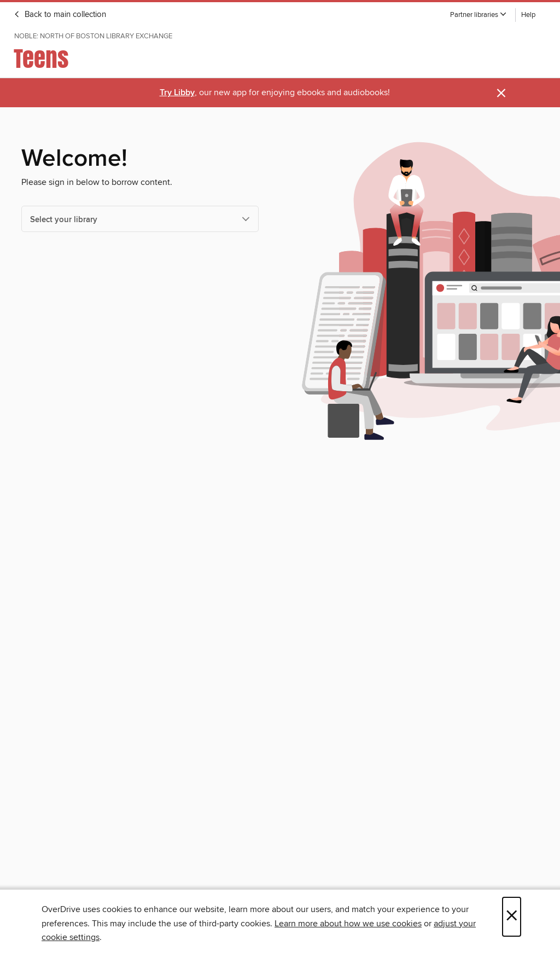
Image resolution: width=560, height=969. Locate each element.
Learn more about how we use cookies (348, 924)
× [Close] (512, 917)
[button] (479, 15)
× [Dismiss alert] (501, 93)
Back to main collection (60, 15)
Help (528, 15)
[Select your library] (140, 219)
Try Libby (177, 93)
